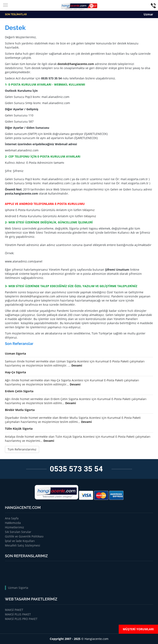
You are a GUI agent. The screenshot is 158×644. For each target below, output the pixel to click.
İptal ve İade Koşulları (20, 541)
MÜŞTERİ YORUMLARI (138, 629)
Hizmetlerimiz (15, 527)
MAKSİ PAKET (14, 610)
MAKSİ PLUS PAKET (18, 614)
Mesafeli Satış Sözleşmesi (23, 545)
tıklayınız (89, 210)
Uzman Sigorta (15, 353)
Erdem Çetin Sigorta (19, 391)
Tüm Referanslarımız (22, 449)
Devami (77, 365)
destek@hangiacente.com (76, 64)
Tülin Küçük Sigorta (19, 429)
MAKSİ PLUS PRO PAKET (21, 619)
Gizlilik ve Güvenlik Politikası (24, 536)
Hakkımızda (13, 523)
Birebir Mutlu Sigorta (20, 410)
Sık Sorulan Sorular (18, 532)
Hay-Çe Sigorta (15, 372)
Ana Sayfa (12, 518)
